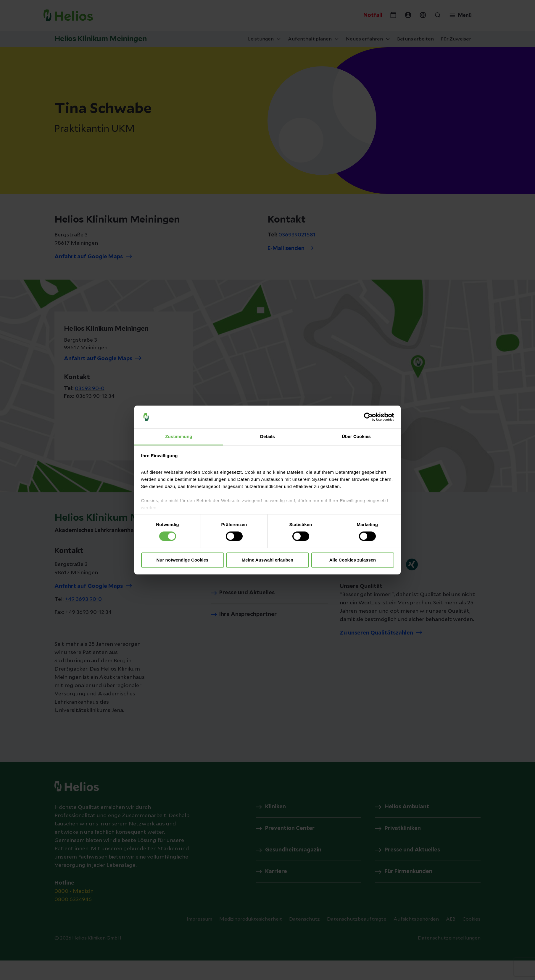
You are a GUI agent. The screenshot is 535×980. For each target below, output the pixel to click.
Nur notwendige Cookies (183, 560)
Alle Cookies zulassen (353, 560)
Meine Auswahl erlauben (268, 560)
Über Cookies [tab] (356, 436)
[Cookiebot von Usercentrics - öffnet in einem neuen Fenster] (368, 417)
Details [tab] (267, 436)
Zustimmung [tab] (179, 436)
